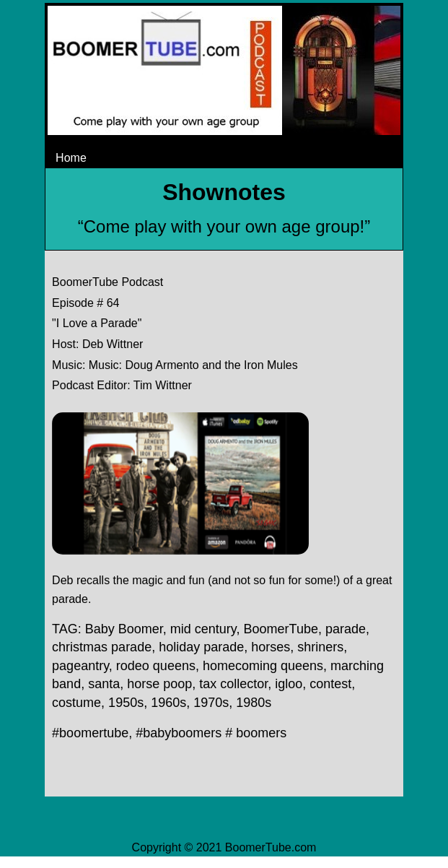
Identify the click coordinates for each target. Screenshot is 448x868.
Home (71, 158)
